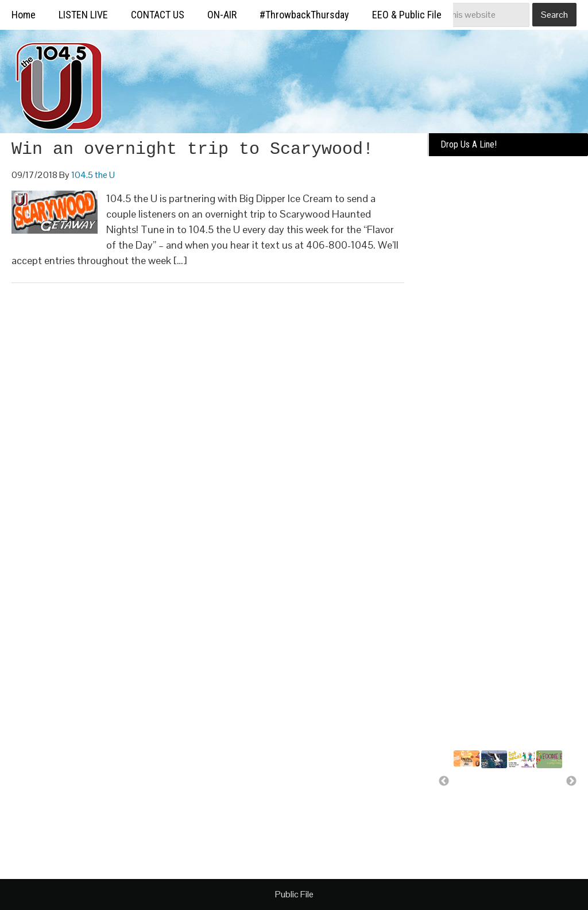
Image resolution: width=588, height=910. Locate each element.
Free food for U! (546, 787)
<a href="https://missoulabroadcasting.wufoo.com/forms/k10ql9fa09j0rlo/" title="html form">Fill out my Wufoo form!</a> (508, 340)
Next (571, 781)
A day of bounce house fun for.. (522, 802)
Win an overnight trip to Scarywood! (192, 149)
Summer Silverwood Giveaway (473, 785)
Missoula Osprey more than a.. (497, 792)
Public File (294, 894)
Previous (444, 781)
